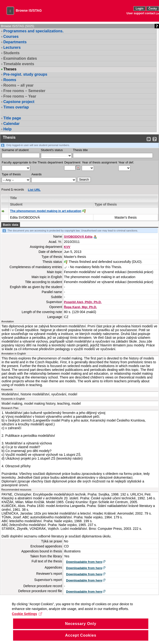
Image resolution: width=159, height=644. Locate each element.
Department (72, 162)
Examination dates (20, 58)
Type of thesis (11, 174)
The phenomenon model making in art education (46, 211)
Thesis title (80, 150)
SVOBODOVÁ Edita (78, 237)
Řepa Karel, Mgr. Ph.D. (80, 307)
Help (7, 129)
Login (140, 9)
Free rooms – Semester (24, 91)
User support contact (141, 13)
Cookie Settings (27, 619)
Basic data (11, 225)
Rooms (10, 80)
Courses (11, 37)
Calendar (11, 124)
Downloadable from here (84, 562)
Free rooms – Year (20, 96)
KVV (67, 247)
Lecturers (12, 47)
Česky (153, 9)
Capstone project (19, 102)
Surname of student (15, 150)
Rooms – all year (18, 85)
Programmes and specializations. (33, 31)
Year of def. (126, 162)
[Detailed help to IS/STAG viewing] (155, 139)
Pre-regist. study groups (25, 74)
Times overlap (16, 107)
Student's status (52, 150)
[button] (10, 11)
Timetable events (19, 64)
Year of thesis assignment (99, 162)
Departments (15, 42)
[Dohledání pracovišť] (78, 168)
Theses (10, 69)
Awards (36, 174)
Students (11, 53)
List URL (34, 190)
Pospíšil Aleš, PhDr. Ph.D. (83, 302)
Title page (12, 118)
